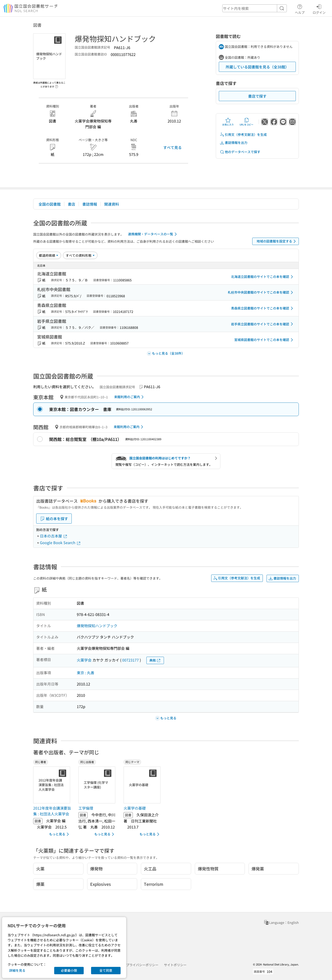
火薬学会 (84, 660)
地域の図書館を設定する (277, 241)
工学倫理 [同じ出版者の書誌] (86, 808)
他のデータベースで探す (240, 152)
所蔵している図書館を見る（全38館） (257, 67)
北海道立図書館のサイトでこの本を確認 (263, 277)
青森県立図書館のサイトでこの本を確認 (263, 308)
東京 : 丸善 (86, 673)
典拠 (155, 660)
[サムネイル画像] (53, 785)
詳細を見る (17, 970)
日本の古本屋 (54, 536)
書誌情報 (90, 204)
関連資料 (112, 204)
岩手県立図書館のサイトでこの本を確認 (263, 324)
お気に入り (228, 122)
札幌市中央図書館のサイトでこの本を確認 (261, 292)
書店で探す (257, 96)
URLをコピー (246, 122)
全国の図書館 (50, 204)
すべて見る (172, 147)
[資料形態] (80, 255)
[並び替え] (49, 255)
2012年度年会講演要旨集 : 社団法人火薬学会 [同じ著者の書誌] (52, 811)
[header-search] (255, 8)
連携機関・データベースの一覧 (153, 234)
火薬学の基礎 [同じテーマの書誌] (135, 808)
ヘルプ (300, 9)
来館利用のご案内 (130, 397)
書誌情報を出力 (234, 143)
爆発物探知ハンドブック (97, 626)
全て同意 (106, 970)
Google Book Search (60, 542)
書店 (71, 204)
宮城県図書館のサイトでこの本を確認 (264, 340)
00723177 (130, 660)
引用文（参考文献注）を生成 (243, 135)
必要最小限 (69, 970)
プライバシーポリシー (142, 965)
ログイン (319, 9)
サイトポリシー (175, 965)
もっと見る (60, 834)
